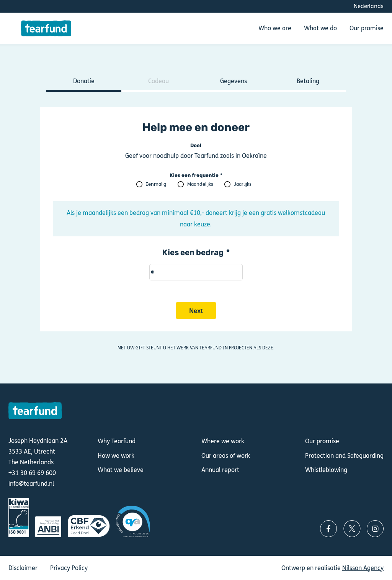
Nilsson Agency (363, 568)
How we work (116, 456)
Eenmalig (156, 184)
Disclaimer (23, 568)
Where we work (223, 441)
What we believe (121, 470)
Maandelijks (200, 184)
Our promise (322, 441)
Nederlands (369, 6)
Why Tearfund (117, 441)
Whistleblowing (326, 470)
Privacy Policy (69, 568)
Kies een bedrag (193, 252)
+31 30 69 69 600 (32, 473)
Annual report (220, 470)
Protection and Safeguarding (344, 456)
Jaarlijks (243, 184)
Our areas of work (226, 456)
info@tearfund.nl (31, 484)
